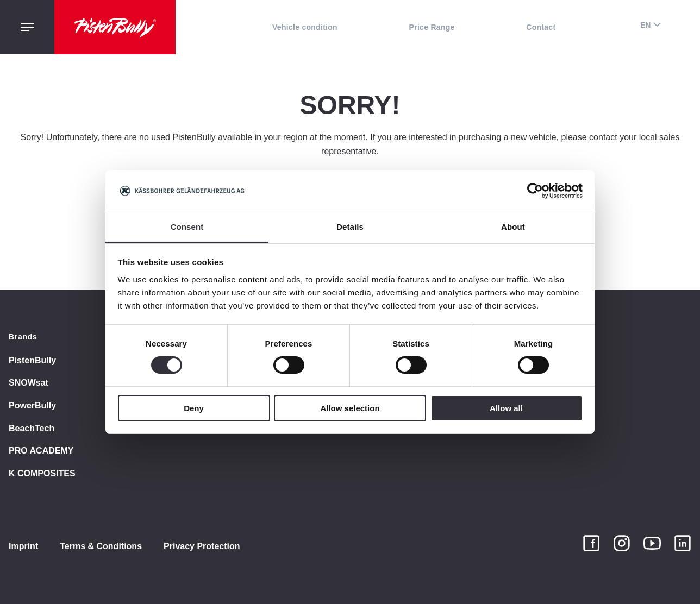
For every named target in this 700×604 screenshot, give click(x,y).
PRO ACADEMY (41, 451)
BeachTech (32, 428)
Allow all (506, 408)
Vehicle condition (305, 27)
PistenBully (32, 360)
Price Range (432, 27)
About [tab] (513, 227)
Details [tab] (350, 227)
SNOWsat (29, 383)
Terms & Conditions (101, 546)
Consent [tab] (187, 227)
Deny (194, 408)
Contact (541, 27)
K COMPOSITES (42, 473)
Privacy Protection (202, 546)
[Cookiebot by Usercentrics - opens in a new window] (535, 191)
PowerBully (32, 405)
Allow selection (350, 408)
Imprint (23, 546)
